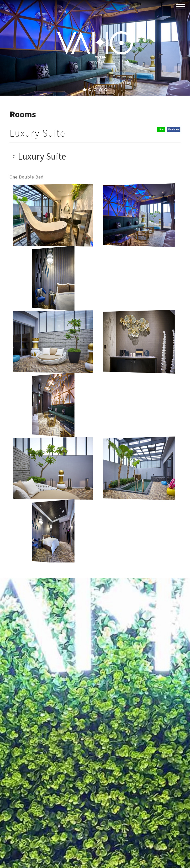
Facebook (174, 129)
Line (161, 129)
